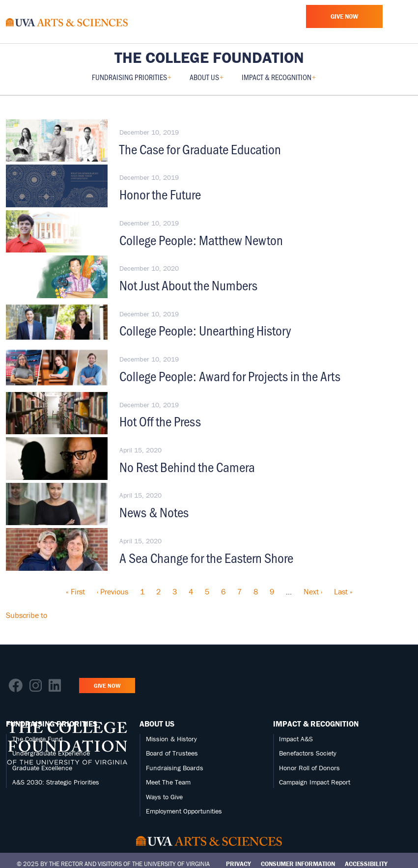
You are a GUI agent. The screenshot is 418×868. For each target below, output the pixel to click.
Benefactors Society (308, 753)
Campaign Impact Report (315, 782)
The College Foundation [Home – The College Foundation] (209, 57)
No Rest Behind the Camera (187, 467)
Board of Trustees (172, 753)
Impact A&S (296, 739)
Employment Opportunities (184, 811)
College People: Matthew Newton (201, 240)
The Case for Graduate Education (200, 149)
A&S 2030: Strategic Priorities (56, 782)
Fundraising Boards (175, 768)
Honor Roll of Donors (309, 768)
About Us (157, 724)
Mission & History (171, 739)
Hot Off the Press (160, 421)
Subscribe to (27, 615)
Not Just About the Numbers (188, 285)
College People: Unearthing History (205, 330)
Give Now (344, 16)
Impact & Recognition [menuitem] (279, 80)
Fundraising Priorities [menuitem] (132, 80)
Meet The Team (168, 782)
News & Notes (154, 512)
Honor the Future (160, 194)
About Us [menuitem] (207, 80)
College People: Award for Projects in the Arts (230, 376)
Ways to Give (164, 797)
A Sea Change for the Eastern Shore (206, 558)
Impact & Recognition (316, 724)
